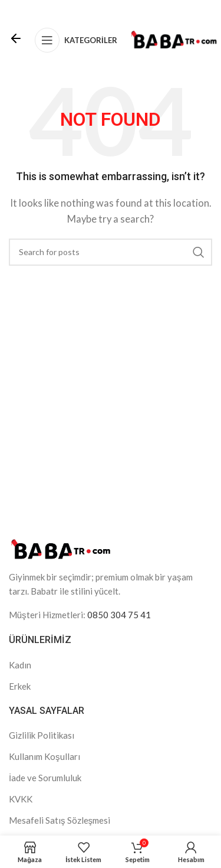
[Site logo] (174, 39)
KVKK (21, 799)
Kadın (20, 665)
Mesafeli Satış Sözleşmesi (60, 820)
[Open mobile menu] (76, 40)
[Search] (111, 252)
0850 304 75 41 (119, 615)
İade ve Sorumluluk (45, 778)
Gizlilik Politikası (42, 735)
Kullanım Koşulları (44, 756)
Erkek (20, 686)
